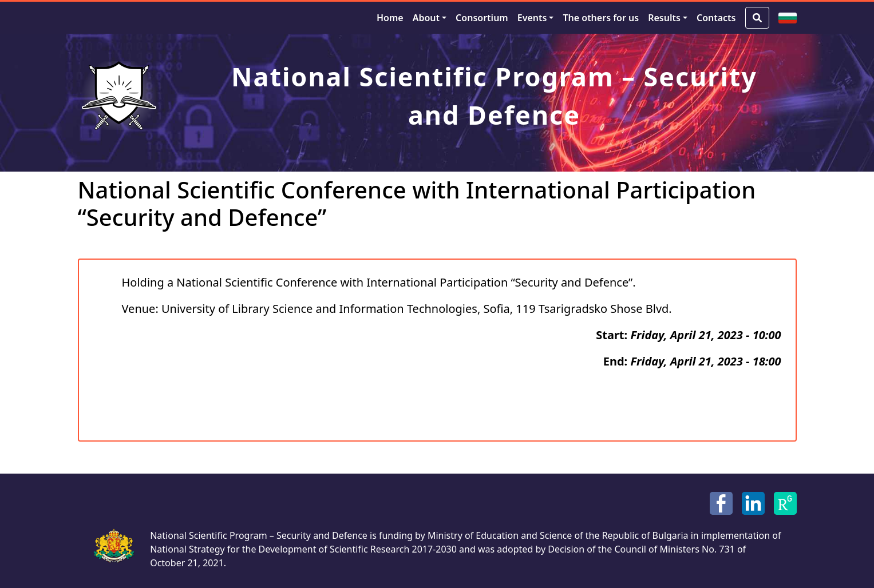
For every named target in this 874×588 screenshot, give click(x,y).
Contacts (716, 18)
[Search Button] (757, 18)
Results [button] (664, 18)
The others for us (601, 18)
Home (390, 18)
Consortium (482, 18)
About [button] (426, 18)
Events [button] (532, 18)
